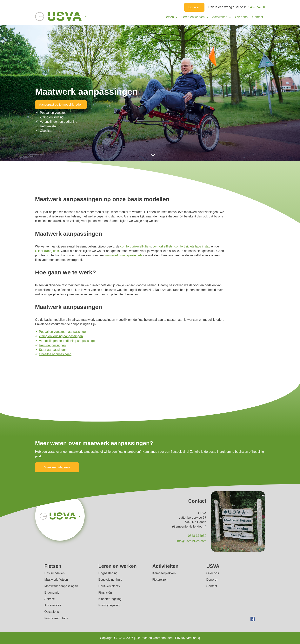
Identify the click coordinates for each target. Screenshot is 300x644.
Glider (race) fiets (47, 251)
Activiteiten (220, 17)
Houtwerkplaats (109, 586)
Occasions (52, 612)
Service (50, 599)
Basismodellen (55, 573)
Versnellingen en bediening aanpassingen (68, 341)
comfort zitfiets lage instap (192, 246)
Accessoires (53, 605)
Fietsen (169, 17)
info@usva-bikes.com (191, 541)
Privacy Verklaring (188, 638)
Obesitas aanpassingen (55, 354)
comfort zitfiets (163, 246)
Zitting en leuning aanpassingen (61, 336)
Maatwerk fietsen (56, 580)
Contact (258, 17)
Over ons (241, 17)
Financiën (105, 593)
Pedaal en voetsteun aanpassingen (63, 332)
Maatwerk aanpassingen (61, 586)
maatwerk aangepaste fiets (124, 255)
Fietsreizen (160, 580)
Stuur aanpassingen (53, 350)
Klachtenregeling (110, 599)
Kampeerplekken (164, 573)
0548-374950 (256, 7)
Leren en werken (193, 17)
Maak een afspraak (57, 467)
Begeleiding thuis (110, 580)
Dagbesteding (108, 573)
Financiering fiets (56, 618)
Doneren (194, 7)
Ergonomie (52, 593)
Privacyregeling (109, 605)
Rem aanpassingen (52, 345)
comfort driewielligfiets (136, 246)
